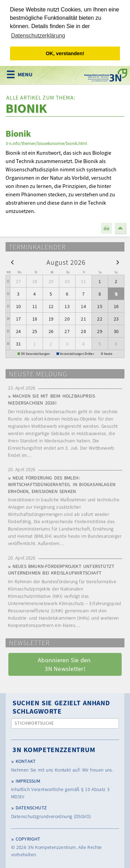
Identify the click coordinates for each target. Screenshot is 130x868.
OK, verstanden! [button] (65, 53)
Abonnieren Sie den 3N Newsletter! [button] (65, 664)
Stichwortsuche (34, 723)
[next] (118, 261)
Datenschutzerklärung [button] (38, 36)
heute (108, 353)
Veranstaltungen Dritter (77, 353)
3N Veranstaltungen (35, 353)
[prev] (12, 261)
